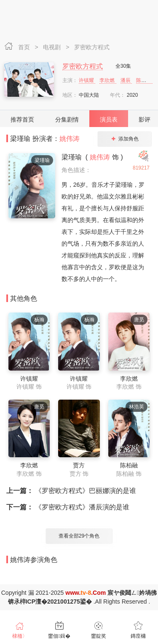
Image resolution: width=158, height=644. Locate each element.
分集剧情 (67, 119)
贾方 (79, 465)
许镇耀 (87, 80)
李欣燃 (108, 80)
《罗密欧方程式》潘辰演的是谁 (68, 507)
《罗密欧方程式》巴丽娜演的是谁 (71, 491)
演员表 (109, 119)
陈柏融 (144, 80)
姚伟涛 (70, 139)
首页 (25, 47)
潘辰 (126, 80)
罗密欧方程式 (92, 47)
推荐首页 (22, 119)
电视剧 (53, 47)
